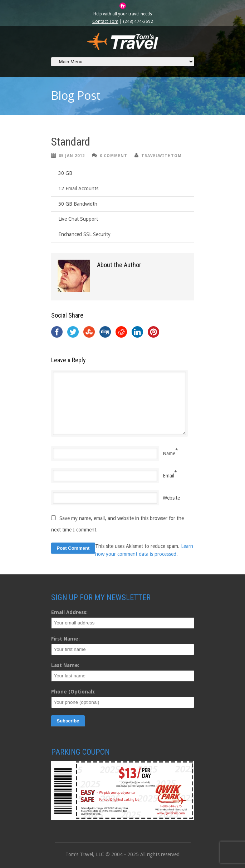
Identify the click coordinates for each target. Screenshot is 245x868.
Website (171, 498)
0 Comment (114, 156)
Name (169, 453)
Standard (71, 142)
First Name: (65, 639)
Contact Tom (105, 21)
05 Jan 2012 (72, 156)
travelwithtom (161, 156)
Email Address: (69, 612)
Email (168, 476)
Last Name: (65, 665)
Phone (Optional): (73, 692)
